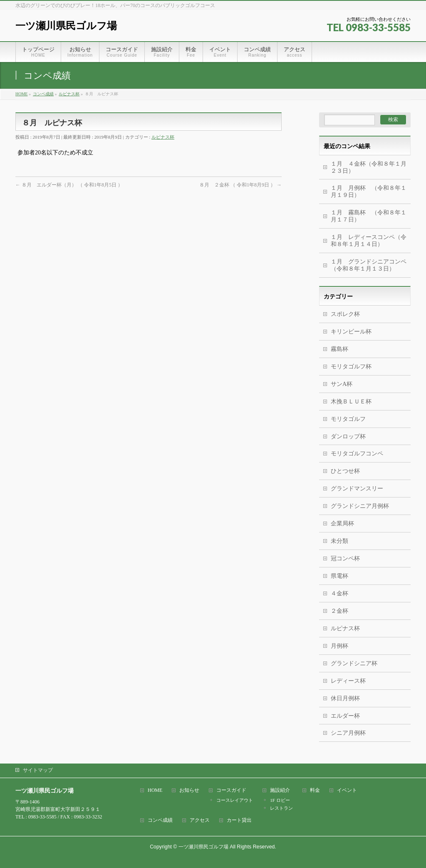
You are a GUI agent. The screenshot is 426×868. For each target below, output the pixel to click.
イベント (347, 790)
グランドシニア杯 (354, 663)
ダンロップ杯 (348, 436)
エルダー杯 (345, 716)
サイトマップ (38, 770)
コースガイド (231, 790)
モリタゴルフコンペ (357, 454)
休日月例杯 (345, 698)
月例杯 (339, 646)
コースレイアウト (235, 800)
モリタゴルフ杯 (351, 367)
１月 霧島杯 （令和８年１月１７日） (371, 216)
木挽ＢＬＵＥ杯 (351, 402)
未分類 (339, 541)
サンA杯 (342, 384)
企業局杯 (342, 524)
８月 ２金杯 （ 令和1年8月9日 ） (240, 185)
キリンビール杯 (351, 332)
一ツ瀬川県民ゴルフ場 (66, 26)
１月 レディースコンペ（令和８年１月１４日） (369, 241)
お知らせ (189, 790)
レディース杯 (348, 681)
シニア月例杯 (348, 733)
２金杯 (339, 611)
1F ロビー (280, 800)
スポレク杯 (345, 314)
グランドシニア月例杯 (360, 506)
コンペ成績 (160, 820)
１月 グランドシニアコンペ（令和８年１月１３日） (369, 265)
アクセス (200, 820)
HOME (155, 790)
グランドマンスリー (357, 489)
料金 (315, 790)
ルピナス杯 (163, 137)
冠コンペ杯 (345, 558)
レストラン (281, 808)
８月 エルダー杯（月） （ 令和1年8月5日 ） (69, 185)
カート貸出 (239, 820)
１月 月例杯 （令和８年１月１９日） (369, 192)
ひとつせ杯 (345, 471)
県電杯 (339, 576)
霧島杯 (339, 349)
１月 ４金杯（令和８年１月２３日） (369, 167)
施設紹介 (280, 790)
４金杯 (339, 593)
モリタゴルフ (348, 419)
